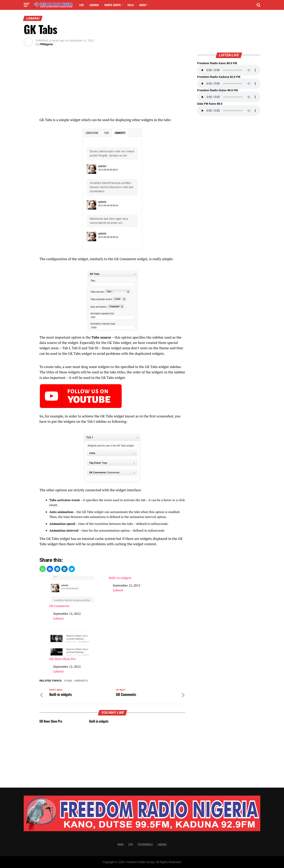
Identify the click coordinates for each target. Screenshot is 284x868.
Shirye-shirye (113, 5)
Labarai (94, 5)
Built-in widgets (120, 578)
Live (82, 5)
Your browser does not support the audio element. (229, 70)
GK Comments (73, 592)
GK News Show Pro (73, 645)
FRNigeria (46, 44)
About (143, 5)
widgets (82, 681)
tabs (69, 681)
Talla (131, 5)
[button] (43, 569)
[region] (112, 84)
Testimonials (145, 844)
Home (121, 844)
